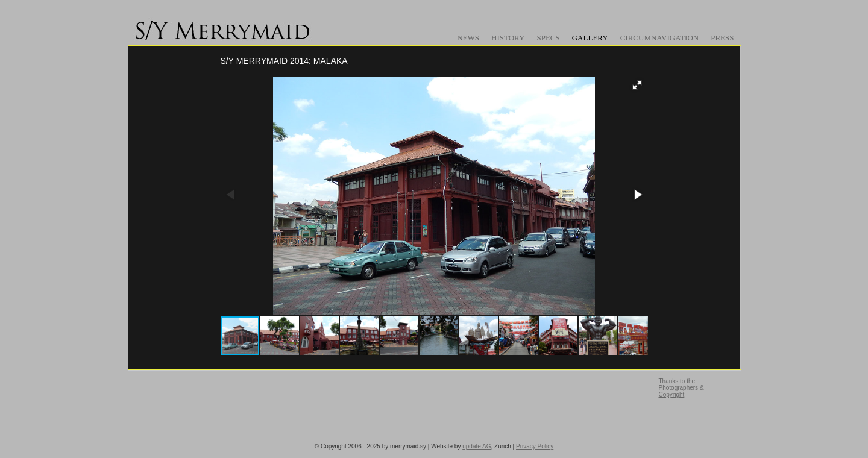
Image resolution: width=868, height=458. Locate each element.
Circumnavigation (660, 38)
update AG (476, 446)
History (508, 38)
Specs (548, 38)
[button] (637, 85)
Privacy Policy (535, 446)
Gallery (590, 38)
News (468, 38)
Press (722, 38)
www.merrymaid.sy (225, 27)
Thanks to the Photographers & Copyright (681, 388)
